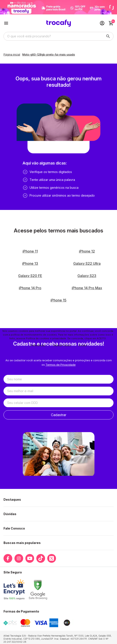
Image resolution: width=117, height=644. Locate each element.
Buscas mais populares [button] (22, 543)
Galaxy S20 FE (30, 276)
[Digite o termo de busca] (53, 36)
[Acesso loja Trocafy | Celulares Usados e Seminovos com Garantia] (102, 23)
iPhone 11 (30, 251)
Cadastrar (59, 415)
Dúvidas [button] (10, 514)
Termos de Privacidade (61, 365)
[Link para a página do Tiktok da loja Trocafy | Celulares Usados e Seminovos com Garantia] (41, 558)
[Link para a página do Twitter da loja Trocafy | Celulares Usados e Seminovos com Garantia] (52, 558)
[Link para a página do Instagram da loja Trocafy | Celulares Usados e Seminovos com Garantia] (19, 558)
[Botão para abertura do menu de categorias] (6, 23)
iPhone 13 (30, 263)
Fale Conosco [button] (14, 528)
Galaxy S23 (87, 276)
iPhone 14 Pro (30, 288)
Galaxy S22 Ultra (87, 263)
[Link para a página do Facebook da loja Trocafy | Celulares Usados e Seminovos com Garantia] (8, 558)
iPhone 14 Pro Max (87, 288)
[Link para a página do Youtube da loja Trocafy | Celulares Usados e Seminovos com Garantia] (30, 558)
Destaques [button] (12, 499)
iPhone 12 (87, 251)
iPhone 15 (58, 300)
